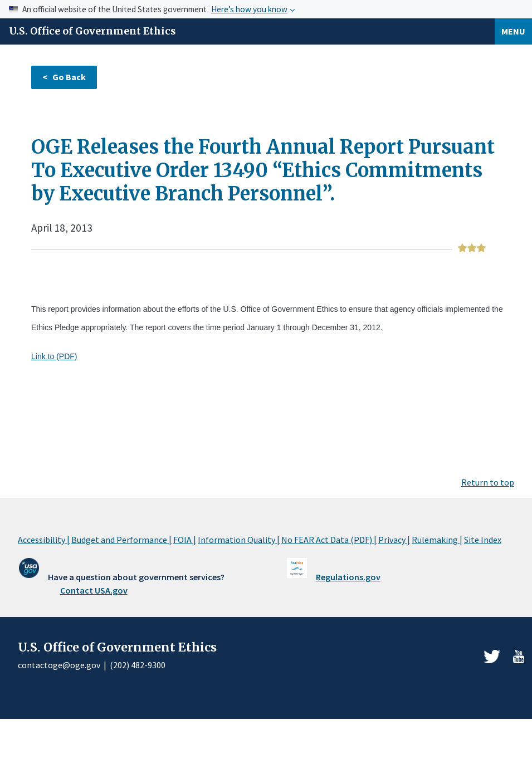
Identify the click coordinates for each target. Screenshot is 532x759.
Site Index (483, 540)
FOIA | (185, 540)
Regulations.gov (348, 577)
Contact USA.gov (94, 590)
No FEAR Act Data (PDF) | (329, 540)
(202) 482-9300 (138, 665)
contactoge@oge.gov (59, 665)
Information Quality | (239, 540)
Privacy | (394, 540)
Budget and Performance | (121, 540)
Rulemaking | (437, 540)
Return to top (488, 482)
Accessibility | (44, 540)
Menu (513, 31)
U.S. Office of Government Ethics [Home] (92, 31)
